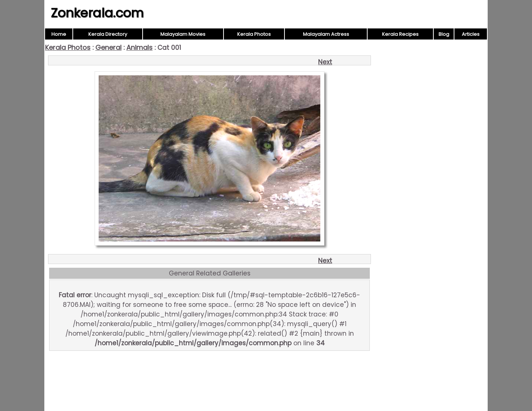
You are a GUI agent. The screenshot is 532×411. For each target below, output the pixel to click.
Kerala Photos (254, 34)
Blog (444, 34)
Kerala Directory (108, 34)
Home (59, 34)
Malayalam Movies (183, 34)
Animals (139, 47)
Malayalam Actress (326, 34)
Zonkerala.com (97, 13)
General (108, 47)
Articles (471, 34)
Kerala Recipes (400, 34)
